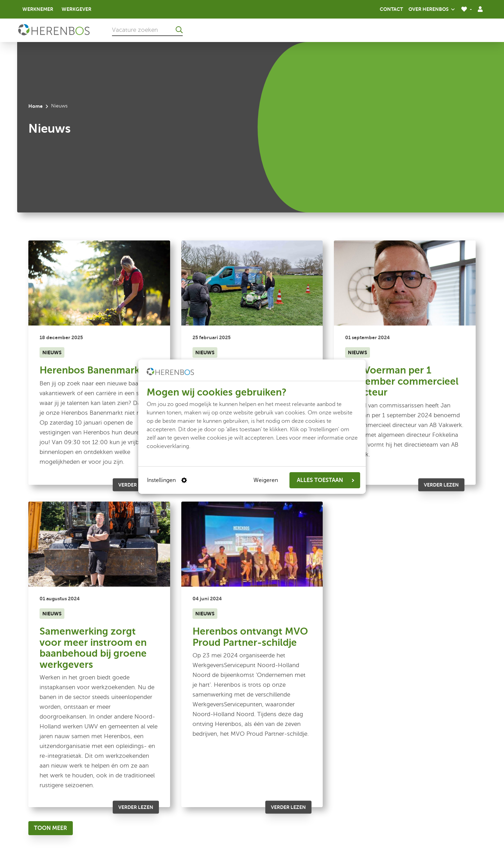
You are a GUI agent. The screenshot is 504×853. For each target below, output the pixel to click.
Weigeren (266, 480)
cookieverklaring (168, 446)
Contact (391, 9)
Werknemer (38, 9)
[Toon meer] (51, 828)
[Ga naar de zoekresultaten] (179, 30)
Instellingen (167, 480)
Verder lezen (136, 485)
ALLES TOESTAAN (325, 480)
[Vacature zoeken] (147, 30)
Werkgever (76, 9)
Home (36, 106)
